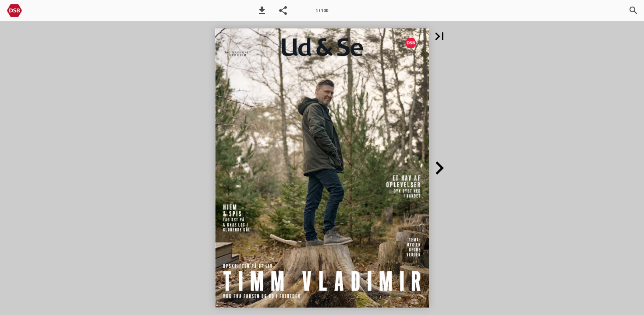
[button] (262, 10)
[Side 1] (322, 10)
